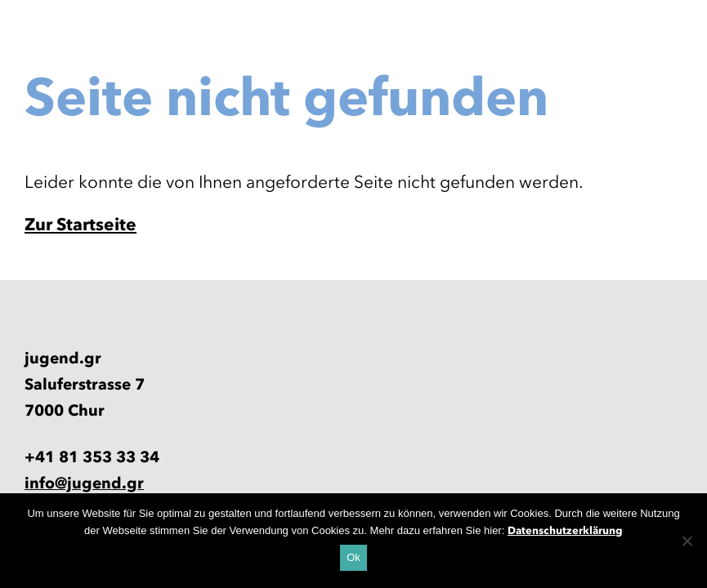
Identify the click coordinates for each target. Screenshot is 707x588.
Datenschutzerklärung (565, 530)
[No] (687, 541)
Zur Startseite (81, 224)
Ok (353, 557)
